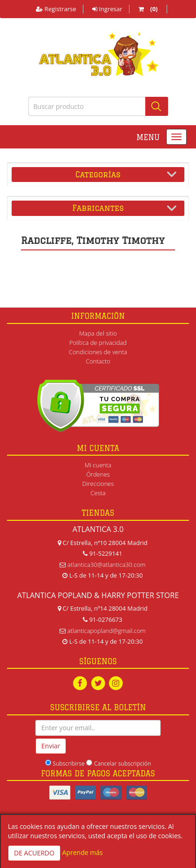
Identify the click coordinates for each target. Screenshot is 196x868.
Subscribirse (68, 764)
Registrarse (56, 9)
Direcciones (98, 484)
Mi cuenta (98, 465)
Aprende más (83, 852)
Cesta (98, 493)
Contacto (98, 361)
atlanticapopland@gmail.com (107, 631)
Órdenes (98, 474)
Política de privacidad (98, 343)
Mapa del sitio (98, 333)
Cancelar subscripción (122, 764)
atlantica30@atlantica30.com (107, 565)
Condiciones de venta (98, 352)
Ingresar (107, 9)
